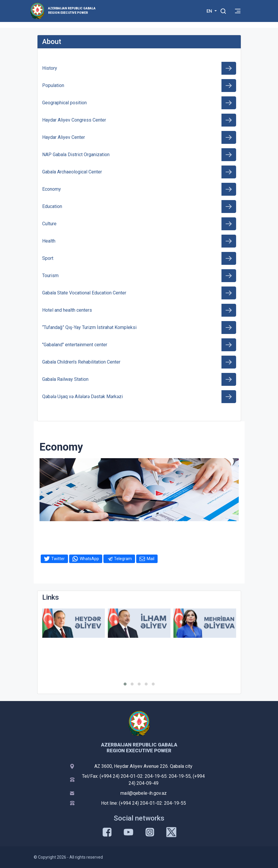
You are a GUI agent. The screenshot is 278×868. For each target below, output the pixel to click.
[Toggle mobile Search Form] (224, 10)
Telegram (123, 559)
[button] (125, 684)
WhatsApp (89, 559)
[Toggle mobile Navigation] (238, 11)
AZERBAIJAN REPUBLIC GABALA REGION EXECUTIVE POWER (72, 11)
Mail (151, 559)
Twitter (58, 559)
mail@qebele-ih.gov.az (144, 793)
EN (210, 11)
